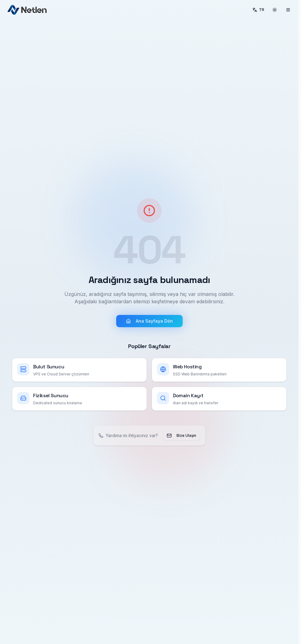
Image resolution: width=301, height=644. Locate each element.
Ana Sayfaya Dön (149, 321)
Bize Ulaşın (181, 436)
